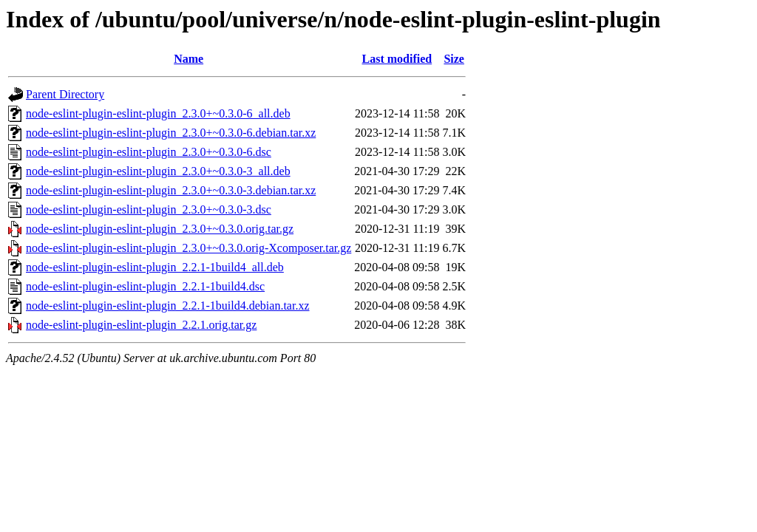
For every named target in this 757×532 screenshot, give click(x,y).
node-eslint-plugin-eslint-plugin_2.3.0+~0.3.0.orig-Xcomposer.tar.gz (189, 248)
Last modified (397, 59)
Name (189, 59)
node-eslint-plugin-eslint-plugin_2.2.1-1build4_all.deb (155, 267)
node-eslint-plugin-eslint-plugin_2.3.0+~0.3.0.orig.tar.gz (160, 229)
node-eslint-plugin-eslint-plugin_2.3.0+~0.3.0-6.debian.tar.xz (171, 133)
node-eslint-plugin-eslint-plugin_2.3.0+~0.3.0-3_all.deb (158, 171)
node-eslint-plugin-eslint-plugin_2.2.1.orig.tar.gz (141, 325)
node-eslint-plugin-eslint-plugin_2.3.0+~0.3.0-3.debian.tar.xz (171, 190)
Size (454, 59)
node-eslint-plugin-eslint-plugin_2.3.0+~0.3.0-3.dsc (149, 209)
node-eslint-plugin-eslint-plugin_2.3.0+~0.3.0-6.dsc (149, 152)
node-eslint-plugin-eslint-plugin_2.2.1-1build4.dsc (145, 286)
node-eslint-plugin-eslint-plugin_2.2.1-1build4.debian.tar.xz (167, 306)
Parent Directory (65, 94)
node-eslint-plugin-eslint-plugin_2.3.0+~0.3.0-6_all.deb (158, 113)
